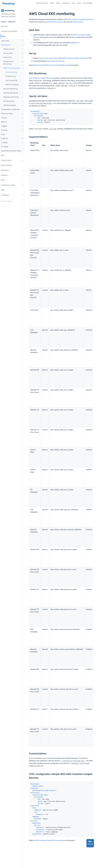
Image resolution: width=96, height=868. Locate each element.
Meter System (78, 22)
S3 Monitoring (11, 76)
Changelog (12, 195)
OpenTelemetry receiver (55, 22)
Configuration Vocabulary (10, 109)
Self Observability (13, 105)
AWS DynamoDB (12, 80)
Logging (12, 126)
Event (3, 134)
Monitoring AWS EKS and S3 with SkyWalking (50, 65)
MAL (76, 43)
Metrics (12, 122)
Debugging (12, 170)
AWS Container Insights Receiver (80, 19)
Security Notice (6, 165)
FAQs (3, 180)
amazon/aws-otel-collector (48, 58)
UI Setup (12, 143)
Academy (12, 175)
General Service (13, 49)
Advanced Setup (12, 114)
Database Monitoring (13, 97)
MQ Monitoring (13, 101)
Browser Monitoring (10, 89)
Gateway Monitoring (13, 93)
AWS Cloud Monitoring (13, 68)
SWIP (3, 190)
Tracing (12, 118)
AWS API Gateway (12, 85)
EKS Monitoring (11, 72)
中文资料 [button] (89, 3)
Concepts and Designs (12, 31)
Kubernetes (13, 57)
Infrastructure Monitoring (13, 63)
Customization (12, 160)
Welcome (4, 26)
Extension (12, 138)
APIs (12, 155)
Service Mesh (13, 53)
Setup (12, 36)
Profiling (12, 130)
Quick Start (12, 41)
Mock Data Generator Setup (11, 151)
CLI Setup (5, 147)
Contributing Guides (12, 185)
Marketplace (12, 45)
